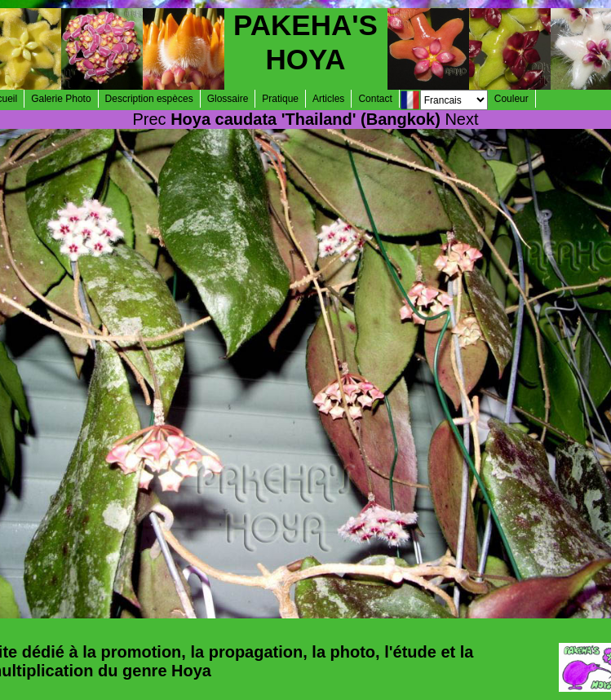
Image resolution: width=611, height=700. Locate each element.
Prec (149, 119)
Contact (375, 99)
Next (461, 119)
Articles (328, 99)
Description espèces (149, 99)
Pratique (280, 99)
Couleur (511, 99)
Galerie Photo (61, 99)
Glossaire (228, 99)
